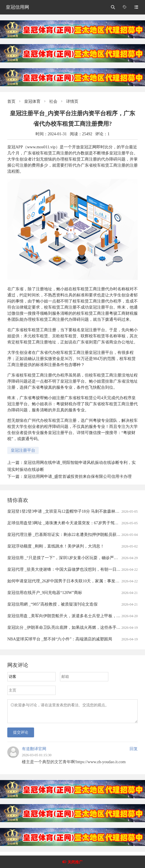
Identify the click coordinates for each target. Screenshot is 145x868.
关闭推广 (75, 862)
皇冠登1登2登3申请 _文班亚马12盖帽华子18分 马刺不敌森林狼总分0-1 (70, 511)
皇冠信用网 (17, 7)
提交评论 (21, 736)
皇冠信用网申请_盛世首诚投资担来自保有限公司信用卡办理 (78, 477)
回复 (134, 752)
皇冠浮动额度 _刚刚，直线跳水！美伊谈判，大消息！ (56, 546)
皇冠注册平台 (23, 450)
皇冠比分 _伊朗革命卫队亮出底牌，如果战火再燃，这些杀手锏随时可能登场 (76, 627)
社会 (53, 101)
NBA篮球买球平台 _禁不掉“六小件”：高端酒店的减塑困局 (60, 639)
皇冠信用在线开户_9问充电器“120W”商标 (45, 593)
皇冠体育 (32, 101)
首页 (11, 101)
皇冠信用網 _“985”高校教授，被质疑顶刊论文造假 (52, 604)
